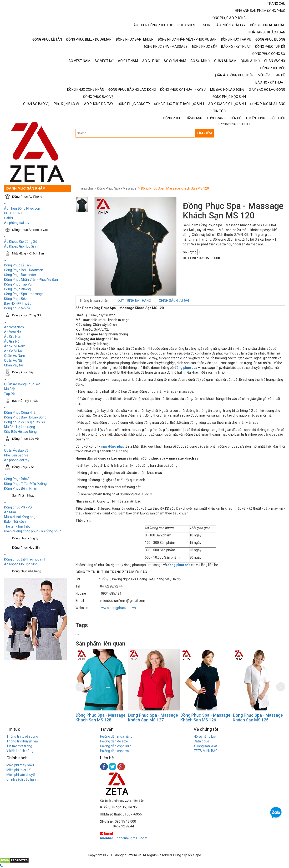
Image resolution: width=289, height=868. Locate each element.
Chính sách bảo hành (22, 779)
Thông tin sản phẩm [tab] (94, 301)
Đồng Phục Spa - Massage (117, 188)
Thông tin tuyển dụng (22, 736)
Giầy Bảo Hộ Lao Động (20, 432)
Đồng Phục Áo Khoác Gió (30, 230)
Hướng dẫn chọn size (116, 746)
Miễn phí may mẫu (20, 765)
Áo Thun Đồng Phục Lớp (22, 208)
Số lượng (190, 252)
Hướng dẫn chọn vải (115, 751)
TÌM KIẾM (204, 133)
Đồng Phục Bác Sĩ (17, 479)
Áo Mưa (10, 512)
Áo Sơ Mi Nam (15, 346)
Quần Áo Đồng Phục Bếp (22, 384)
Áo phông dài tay (17, 223)
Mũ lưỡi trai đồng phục (21, 517)
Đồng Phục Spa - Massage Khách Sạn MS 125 (258, 717)
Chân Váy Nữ (14, 365)
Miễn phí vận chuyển (21, 775)
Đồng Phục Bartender (20, 275)
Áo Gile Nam (13, 337)
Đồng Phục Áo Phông (27, 197)
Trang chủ (85, 188)
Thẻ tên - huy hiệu (17, 526)
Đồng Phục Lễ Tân (17, 265)
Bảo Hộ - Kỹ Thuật (17, 303)
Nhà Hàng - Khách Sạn (28, 253)
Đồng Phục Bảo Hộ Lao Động (25, 417)
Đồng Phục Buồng (17, 289)
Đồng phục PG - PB (18, 507)
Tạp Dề (9, 394)
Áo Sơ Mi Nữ (13, 351)
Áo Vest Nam (14, 327)
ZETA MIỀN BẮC (206, 751)
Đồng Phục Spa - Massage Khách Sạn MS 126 (205, 717)
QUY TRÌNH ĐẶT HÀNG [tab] (134, 301)
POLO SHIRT (13, 213)
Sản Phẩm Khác (23, 495)
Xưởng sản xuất (205, 746)
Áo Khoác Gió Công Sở (21, 242)
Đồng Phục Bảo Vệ (25, 439)
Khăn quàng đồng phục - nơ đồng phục (33, 531)
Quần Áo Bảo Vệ (16, 450)
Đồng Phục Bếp (15, 299)
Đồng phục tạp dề (17, 308)
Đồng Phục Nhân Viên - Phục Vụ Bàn (31, 280)
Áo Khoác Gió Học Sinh (21, 246)
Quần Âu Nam (15, 356)
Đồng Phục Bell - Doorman (24, 270)
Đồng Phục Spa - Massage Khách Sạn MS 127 (153, 717)
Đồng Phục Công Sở (27, 315)
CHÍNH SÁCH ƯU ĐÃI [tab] (174, 301)
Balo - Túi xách (15, 522)
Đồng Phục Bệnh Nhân (21, 488)
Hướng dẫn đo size (114, 741)
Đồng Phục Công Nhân (21, 413)
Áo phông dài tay (17, 460)
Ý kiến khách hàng (20, 751)
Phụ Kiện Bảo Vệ (16, 455)
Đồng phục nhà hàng (27, 571)
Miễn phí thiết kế (18, 770)
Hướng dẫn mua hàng (116, 736)
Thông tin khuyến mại (23, 741)
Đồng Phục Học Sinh (27, 548)
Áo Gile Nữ (12, 341)
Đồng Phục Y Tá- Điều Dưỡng (25, 484)
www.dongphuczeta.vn (119, 608)
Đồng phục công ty (25, 538)
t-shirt (9, 218)
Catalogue (201, 741)
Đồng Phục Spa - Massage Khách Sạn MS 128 (101, 717)
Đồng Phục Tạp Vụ (18, 284)
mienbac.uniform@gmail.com (124, 838)
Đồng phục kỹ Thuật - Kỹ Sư (25, 422)
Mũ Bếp (10, 389)
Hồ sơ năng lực (205, 736)
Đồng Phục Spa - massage (24, 294)
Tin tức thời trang (19, 746)
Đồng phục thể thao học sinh (25, 559)
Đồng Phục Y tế (23, 467)
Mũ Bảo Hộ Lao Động (20, 427)
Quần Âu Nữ (13, 360)
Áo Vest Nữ (13, 332)
